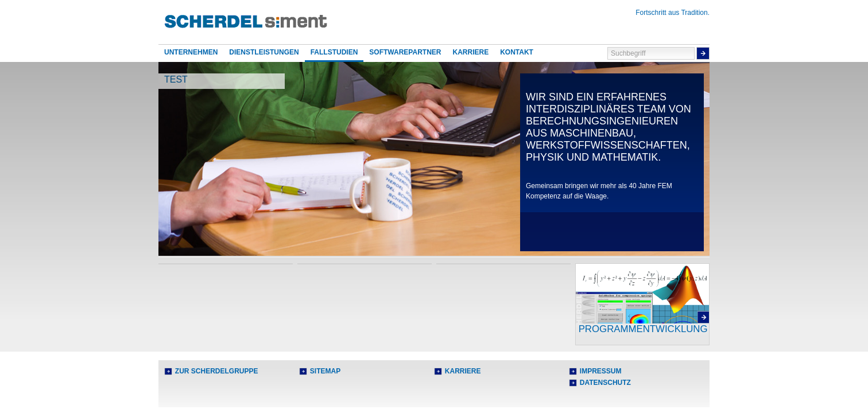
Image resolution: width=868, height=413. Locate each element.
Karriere (470, 52)
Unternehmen (191, 52)
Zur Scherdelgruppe (217, 371)
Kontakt (517, 52)
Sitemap (325, 371)
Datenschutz (605, 383)
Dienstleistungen (264, 52)
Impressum (601, 371)
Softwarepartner (405, 52)
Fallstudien (334, 52)
